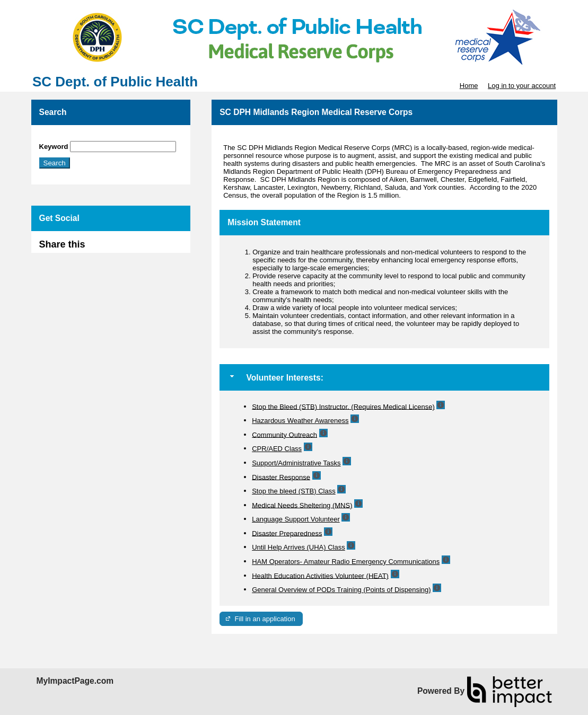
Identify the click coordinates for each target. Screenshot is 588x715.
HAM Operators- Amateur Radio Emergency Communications (346, 562)
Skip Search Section (70, 137)
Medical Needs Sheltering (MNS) (302, 505)
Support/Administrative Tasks (296, 463)
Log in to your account (522, 86)
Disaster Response (281, 477)
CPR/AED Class (277, 449)
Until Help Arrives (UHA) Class (299, 547)
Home (469, 86)
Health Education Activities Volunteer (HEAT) (320, 575)
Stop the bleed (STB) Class (294, 491)
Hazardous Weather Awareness (300, 421)
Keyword (54, 147)
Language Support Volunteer (296, 519)
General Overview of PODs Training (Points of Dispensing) (341, 590)
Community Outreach (284, 434)
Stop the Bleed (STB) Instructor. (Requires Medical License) (343, 406)
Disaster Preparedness (287, 533)
